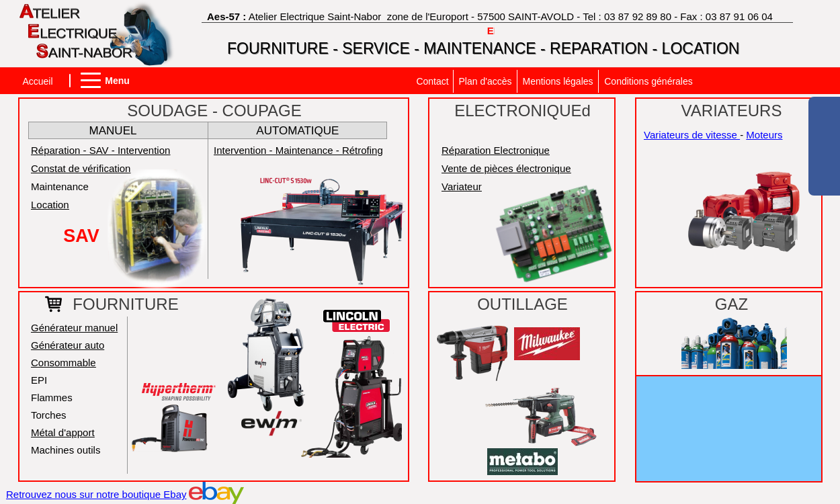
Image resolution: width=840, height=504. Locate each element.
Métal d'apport (63, 432)
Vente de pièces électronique (506, 168)
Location (50, 205)
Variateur (462, 186)
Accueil (37, 81)
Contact (432, 81)
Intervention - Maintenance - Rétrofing (298, 150)
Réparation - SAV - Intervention (100, 150)
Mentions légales (557, 81)
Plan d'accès (486, 81)
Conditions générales (648, 81)
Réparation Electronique (496, 150)
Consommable (64, 363)
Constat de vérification (81, 168)
